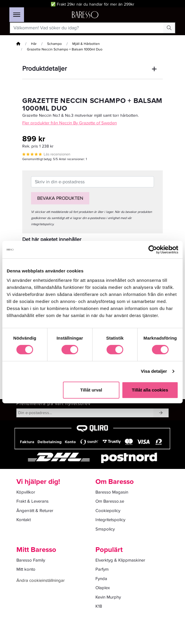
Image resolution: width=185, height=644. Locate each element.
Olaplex (103, 588)
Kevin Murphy (108, 597)
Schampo (54, 44)
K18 (99, 606)
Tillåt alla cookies (150, 390)
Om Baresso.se (110, 501)
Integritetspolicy (110, 520)
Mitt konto (26, 569)
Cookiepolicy (108, 511)
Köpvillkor (26, 492)
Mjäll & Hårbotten (86, 44)
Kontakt (24, 520)
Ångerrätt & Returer (35, 511)
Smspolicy (105, 529)
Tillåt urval (91, 390)
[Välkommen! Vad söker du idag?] (87, 28)
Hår (34, 44)
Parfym (102, 569)
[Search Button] (169, 28)
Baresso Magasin (112, 492)
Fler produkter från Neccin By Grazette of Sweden (70, 123)
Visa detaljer (154, 371)
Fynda (101, 579)
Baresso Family (31, 560)
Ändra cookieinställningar (41, 580)
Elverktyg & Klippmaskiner (120, 560)
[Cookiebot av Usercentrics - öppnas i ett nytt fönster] (153, 250)
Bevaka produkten (60, 198)
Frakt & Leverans (32, 501)
